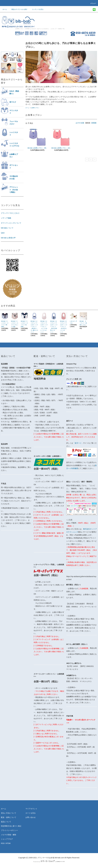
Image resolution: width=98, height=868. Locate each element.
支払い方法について (9, 813)
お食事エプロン (35, 108)
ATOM (8, 843)
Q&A (3, 233)
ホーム (5, 9)
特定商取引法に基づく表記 (11, 826)
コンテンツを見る (36, 9)
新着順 (94, 123)
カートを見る (31, 813)
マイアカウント (31, 809)
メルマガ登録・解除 (9, 835)
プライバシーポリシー (9, 830)
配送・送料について (9, 817)
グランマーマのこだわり (10, 213)
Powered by (49, 862)
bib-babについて (7, 228)
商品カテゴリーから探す (18, 9)
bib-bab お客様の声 (8, 238)
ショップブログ (7, 839)
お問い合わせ (31, 817)
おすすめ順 (80, 123)
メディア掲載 (6, 218)
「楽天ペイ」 (78, 443)
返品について (6, 822)
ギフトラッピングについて (11, 223)
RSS (3, 843)
